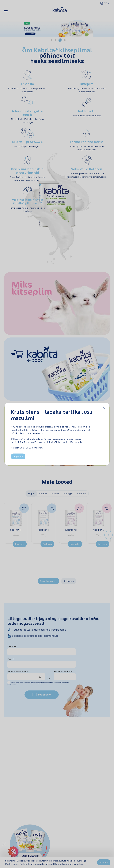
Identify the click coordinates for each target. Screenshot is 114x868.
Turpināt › (18, 456)
